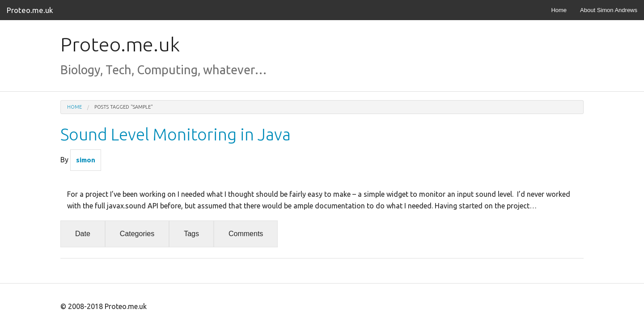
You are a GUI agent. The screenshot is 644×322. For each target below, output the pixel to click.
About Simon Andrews (609, 10)
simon (86, 160)
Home (559, 10)
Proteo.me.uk (30, 10)
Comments (246, 234)
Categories (137, 234)
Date (83, 234)
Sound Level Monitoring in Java (176, 134)
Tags (191, 234)
